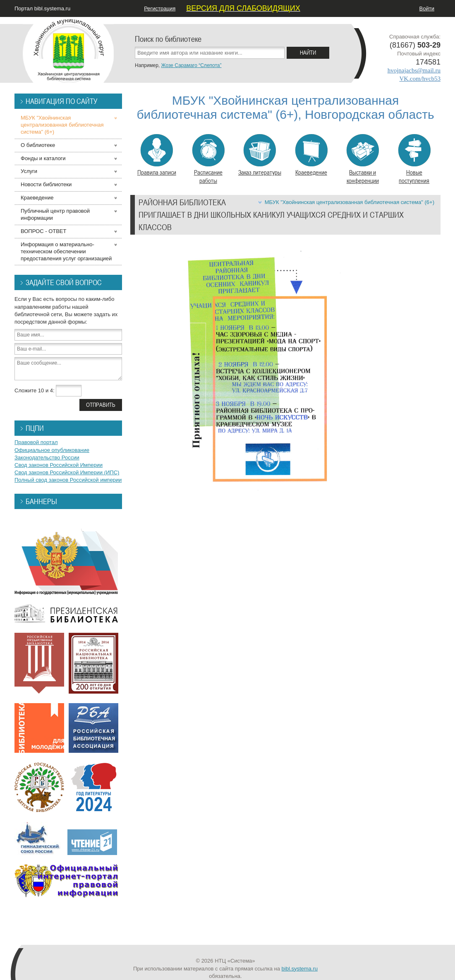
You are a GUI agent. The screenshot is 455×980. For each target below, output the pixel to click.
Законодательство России (47, 458)
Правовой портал (36, 442)
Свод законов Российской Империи (59, 465)
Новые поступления (414, 159)
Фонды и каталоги (43, 158)
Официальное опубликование (52, 450)
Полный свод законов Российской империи (68, 480)
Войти (427, 8)
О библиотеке (38, 145)
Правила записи (157, 155)
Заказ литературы (260, 155)
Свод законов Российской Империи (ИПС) (67, 472)
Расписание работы (208, 159)
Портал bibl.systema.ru (42, 8)
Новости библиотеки (46, 184)
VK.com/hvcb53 (420, 79)
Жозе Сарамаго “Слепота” (191, 65)
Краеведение (311, 155)
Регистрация (160, 8)
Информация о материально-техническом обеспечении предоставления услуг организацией (66, 251)
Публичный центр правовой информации (55, 214)
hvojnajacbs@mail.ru (414, 70)
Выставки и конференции (363, 159)
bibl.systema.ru (300, 969)
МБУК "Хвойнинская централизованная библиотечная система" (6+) (350, 202)
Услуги (29, 171)
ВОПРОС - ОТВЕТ (43, 231)
